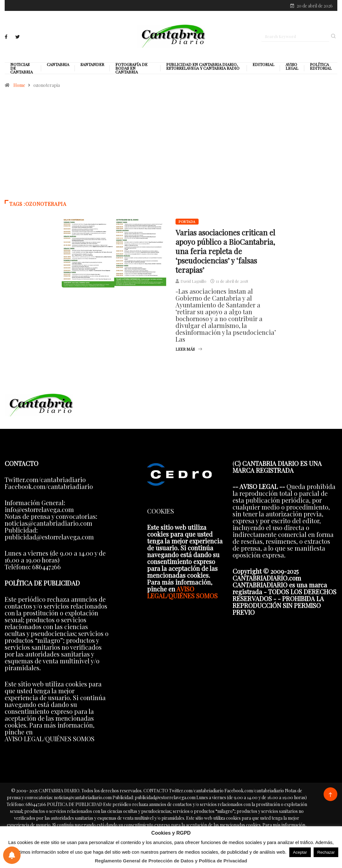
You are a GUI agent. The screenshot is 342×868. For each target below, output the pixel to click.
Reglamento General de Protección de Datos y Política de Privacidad (171, 861)
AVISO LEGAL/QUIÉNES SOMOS (182, 593)
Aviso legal (292, 67)
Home (19, 86)
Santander (92, 65)
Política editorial (321, 67)
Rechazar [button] (326, 852)
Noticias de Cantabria (22, 69)
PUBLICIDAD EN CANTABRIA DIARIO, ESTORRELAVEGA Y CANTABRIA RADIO (203, 67)
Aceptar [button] (300, 852)
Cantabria (58, 65)
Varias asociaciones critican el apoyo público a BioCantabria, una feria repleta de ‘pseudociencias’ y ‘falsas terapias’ (225, 252)
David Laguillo (193, 282)
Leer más (189, 350)
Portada (187, 222)
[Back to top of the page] (330, 796)
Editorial (263, 65)
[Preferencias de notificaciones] (12, 855)
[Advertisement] (171, 148)
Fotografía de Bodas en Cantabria (131, 69)
